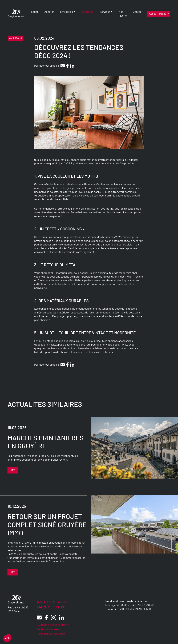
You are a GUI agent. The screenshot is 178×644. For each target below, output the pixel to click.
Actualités (87, 12)
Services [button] (105, 12)
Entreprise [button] (66, 12)
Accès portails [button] (158, 14)
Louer (35, 12)
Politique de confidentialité (53, 625)
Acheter (49, 12)
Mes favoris (123, 14)
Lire (13, 470)
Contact (138, 12)
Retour (16, 38)
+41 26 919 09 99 (50, 607)
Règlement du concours (51, 634)
